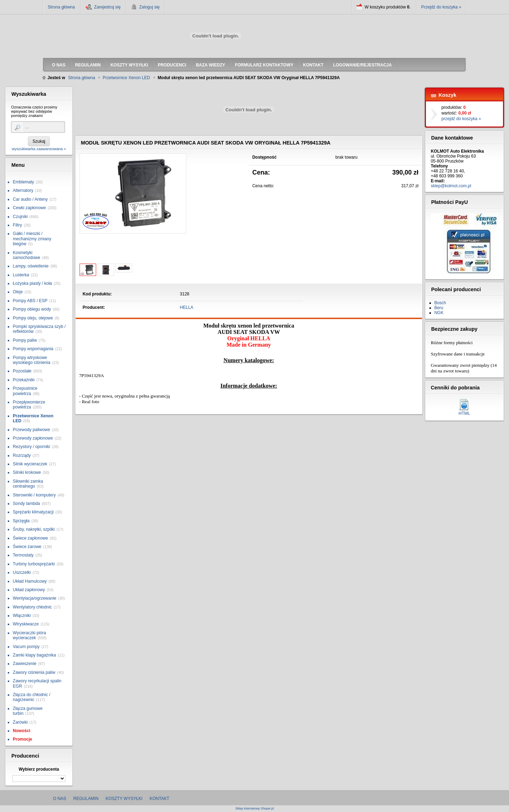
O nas (60, 799)
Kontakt (159, 799)
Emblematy (23, 182)
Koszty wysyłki (124, 799)
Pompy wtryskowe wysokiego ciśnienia (31, 360)
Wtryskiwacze (26, 624)
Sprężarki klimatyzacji (33, 512)
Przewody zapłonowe (33, 438)
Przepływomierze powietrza (29, 405)
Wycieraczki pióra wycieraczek (29, 635)
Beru (439, 308)
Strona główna (61, 7)
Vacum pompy (26, 647)
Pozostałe (22, 371)
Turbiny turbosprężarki (34, 564)
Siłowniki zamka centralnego (28, 484)
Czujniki (20, 217)
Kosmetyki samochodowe (26, 255)
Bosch (440, 303)
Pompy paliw (25, 340)
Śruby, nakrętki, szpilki (34, 529)
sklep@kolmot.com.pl (451, 186)
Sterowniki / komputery (34, 495)
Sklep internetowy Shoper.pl (254, 809)
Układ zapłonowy (29, 590)
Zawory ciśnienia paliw (34, 672)
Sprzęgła (21, 521)
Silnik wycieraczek (30, 464)
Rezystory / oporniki (31, 447)
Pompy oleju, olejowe (33, 318)
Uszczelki (22, 572)
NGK (439, 313)
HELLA (187, 307)
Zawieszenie (25, 664)
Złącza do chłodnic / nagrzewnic (31, 697)
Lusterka (21, 275)
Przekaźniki (24, 380)
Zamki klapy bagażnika (34, 655)
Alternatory (23, 190)
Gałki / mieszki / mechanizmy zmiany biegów (32, 239)
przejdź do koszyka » (461, 119)
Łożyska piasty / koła (32, 283)
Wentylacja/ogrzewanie (34, 598)
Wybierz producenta (39, 769)
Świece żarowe (27, 547)
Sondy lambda (26, 504)
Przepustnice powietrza (25, 391)
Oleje (18, 292)
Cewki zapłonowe (29, 208)
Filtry (17, 225)
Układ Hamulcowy (30, 581)
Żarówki (20, 722)
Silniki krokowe (27, 472)
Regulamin (86, 799)
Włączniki (22, 616)
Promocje (22, 739)
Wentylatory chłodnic (32, 607)
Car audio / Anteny (30, 199)
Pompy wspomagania (33, 349)
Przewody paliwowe (31, 430)
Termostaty (23, 555)
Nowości (21, 731)
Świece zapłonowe (30, 538)
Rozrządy (22, 455)
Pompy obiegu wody (32, 309)
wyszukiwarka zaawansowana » (39, 149)
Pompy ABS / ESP (30, 301)
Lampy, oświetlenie (31, 266)
